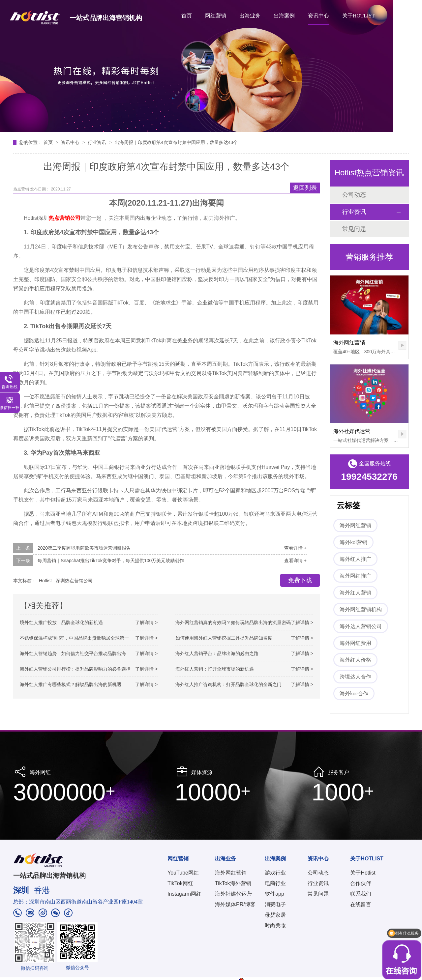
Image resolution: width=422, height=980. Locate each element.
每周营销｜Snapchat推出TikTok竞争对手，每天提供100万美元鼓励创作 (111, 561)
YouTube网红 (183, 873)
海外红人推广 (355, 559)
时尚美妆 (275, 925)
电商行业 (275, 883)
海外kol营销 (353, 542)
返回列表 (305, 188)
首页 (187, 16)
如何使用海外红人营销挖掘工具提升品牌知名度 (224, 638)
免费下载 (300, 580)
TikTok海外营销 (233, 883)
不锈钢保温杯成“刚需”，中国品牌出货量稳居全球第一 (74, 638)
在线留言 (361, 904)
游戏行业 (275, 873)
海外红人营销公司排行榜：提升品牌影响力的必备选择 (75, 669)
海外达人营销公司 (361, 626)
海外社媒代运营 (352, 431)
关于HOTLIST (359, 16)
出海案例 (284, 16)
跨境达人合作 (355, 677)
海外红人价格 (355, 660)
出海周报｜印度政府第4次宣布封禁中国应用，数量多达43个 (176, 142)
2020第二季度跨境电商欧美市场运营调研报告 (84, 548)
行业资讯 (98, 142)
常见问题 (354, 229)
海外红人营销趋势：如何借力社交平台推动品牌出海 (73, 653)
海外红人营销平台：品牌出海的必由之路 (217, 653)
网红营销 (216, 16)
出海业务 (250, 16)
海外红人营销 (355, 593)
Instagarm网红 (184, 894)
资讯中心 (318, 16)
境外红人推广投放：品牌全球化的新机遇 (61, 622)
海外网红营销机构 (361, 609)
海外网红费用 (355, 643)
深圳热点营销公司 (74, 581)
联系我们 (361, 894)
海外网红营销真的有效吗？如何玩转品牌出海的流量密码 (233, 622)
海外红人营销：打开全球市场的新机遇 (215, 669)
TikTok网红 (180, 883)
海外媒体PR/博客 (235, 904)
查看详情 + (295, 548)
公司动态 (354, 195)
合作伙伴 (361, 883)
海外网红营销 (349, 343)
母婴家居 (275, 915)
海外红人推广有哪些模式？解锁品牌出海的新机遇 (71, 684)
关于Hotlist (363, 873)
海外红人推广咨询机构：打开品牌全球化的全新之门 (228, 684)
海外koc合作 (354, 693)
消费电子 (275, 904)
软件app (274, 894)
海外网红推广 (355, 576)
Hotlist (45, 581)
